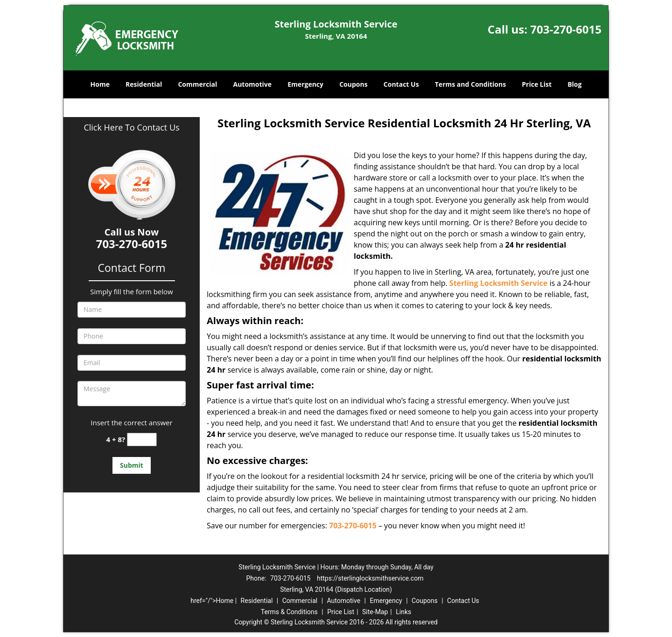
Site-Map (375, 612)
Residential (144, 84)
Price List (537, 84)
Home (100, 84)
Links (403, 612)
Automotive (253, 84)
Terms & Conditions (289, 612)
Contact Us (401, 84)
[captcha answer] (142, 440)
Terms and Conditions (470, 84)
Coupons (353, 84)
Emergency (305, 84)
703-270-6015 (566, 29)
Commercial (197, 84)
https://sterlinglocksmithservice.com (370, 578)
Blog (574, 84)
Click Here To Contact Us (131, 127)
